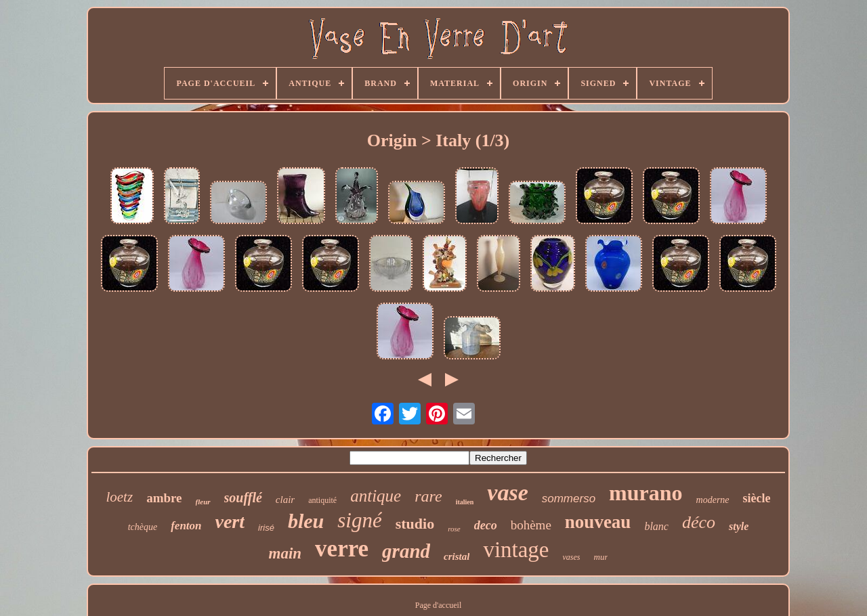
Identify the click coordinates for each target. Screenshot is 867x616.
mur (601, 557)
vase (507, 492)
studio (415, 524)
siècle (757, 498)
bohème (531, 525)
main (286, 553)
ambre (164, 498)
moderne (713, 500)
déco (699, 522)
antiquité (322, 500)
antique (376, 496)
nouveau (598, 522)
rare (428, 496)
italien (465, 502)
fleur (203, 502)
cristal (457, 556)
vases (572, 557)
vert (230, 522)
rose (454, 529)
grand (406, 551)
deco (486, 525)
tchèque (143, 527)
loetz (119, 497)
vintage (516, 550)
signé (359, 520)
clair (285, 500)
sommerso (569, 499)
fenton (186, 526)
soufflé (243, 498)
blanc (656, 526)
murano (646, 493)
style (739, 526)
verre (342, 549)
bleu (306, 521)
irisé (266, 528)
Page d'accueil (438, 605)
